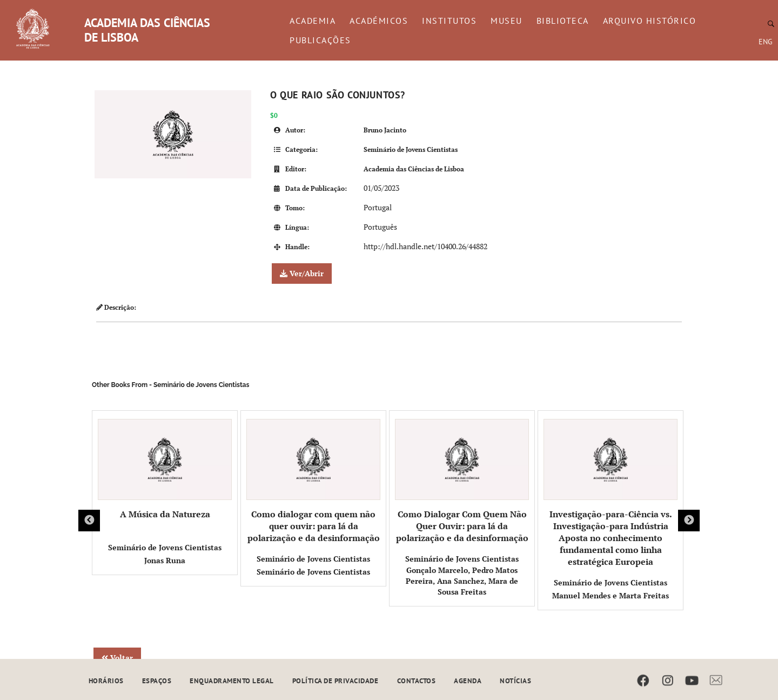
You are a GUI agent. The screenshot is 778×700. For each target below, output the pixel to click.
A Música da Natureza (165, 469)
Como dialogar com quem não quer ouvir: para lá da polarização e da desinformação (313, 481)
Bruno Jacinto (385, 130)
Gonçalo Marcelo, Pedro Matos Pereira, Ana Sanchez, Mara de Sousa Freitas (462, 581)
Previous (89, 521)
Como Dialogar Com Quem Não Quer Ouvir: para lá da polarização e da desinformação (462, 481)
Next (689, 521)
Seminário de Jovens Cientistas (411, 149)
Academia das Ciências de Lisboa (414, 169)
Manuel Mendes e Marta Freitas (611, 595)
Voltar (117, 658)
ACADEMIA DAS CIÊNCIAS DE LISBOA (147, 30)
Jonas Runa (165, 560)
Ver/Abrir (302, 273)
